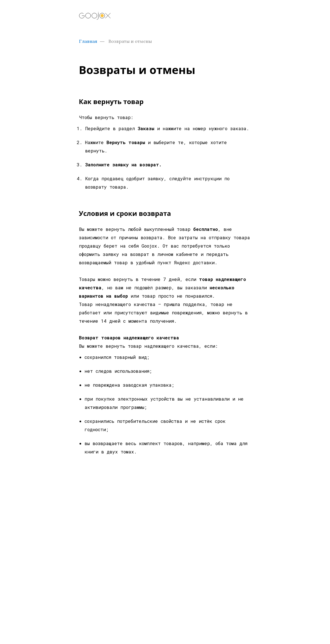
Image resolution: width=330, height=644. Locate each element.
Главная (88, 41)
